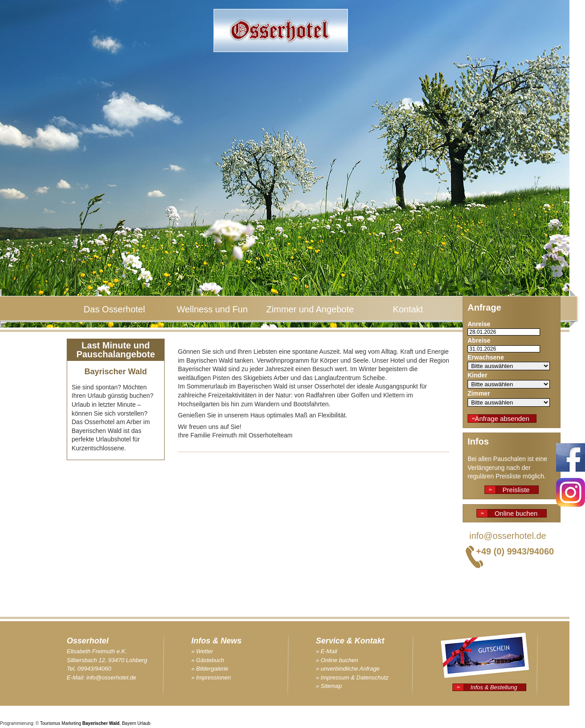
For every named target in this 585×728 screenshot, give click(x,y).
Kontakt (408, 309)
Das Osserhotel (114, 309)
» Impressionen (211, 677)
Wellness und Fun (212, 309)
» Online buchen (337, 660)
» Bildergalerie (210, 669)
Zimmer (479, 393)
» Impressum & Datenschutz (352, 677)
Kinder (477, 375)
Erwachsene (486, 357)
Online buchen (516, 513)
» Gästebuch (208, 660)
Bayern (129, 723)
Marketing (71, 723)
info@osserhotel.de (508, 536)
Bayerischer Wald (101, 723)
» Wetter (202, 651)
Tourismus (50, 723)
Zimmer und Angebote (310, 309)
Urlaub (144, 723)
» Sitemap (329, 686)
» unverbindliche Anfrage (348, 669)
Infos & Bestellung (494, 687)
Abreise (479, 340)
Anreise (479, 324)
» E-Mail (327, 651)
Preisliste (516, 490)
